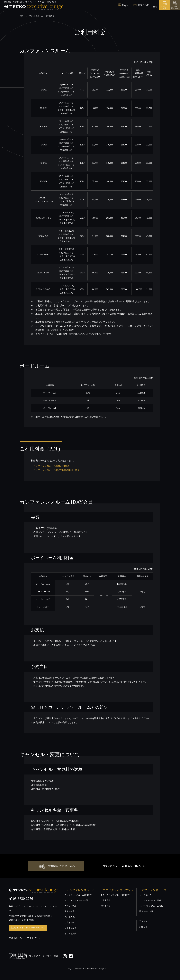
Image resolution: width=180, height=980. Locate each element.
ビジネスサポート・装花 (150, 900)
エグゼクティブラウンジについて (115, 895)
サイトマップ (34, 938)
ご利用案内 (105, 900)
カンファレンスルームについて (78, 895)
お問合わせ (141, 5)
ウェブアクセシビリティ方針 (44, 956)
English (123, 5)
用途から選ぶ (70, 911)
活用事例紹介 (70, 928)
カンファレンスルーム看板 (151, 906)
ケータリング (145, 895)
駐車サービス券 (146, 911)
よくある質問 (70, 934)
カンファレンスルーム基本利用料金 (51, 466)
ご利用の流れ (70, 917)
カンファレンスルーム (34, 16)
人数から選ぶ (70, 906)
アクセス (143, 921)
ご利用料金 (69, 923)
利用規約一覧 (16, 938)
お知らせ (143, 927)
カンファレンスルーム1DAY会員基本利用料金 (56, 470)
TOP (21, 16)
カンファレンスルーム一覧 (76, 900)
